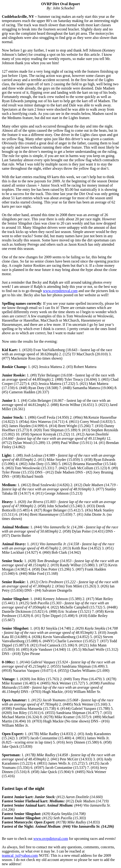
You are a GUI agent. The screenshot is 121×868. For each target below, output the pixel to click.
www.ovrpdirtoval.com (60, 291)
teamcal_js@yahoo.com (20, 855)
